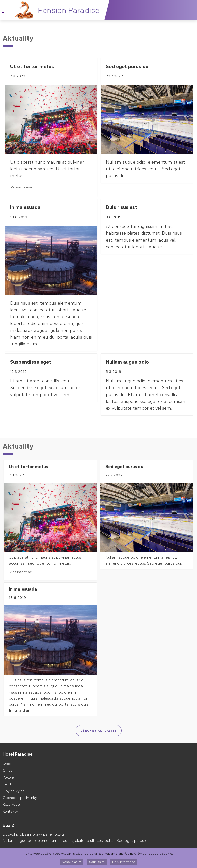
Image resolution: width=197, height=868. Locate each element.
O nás (8, 770)
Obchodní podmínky (20, 798)
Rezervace (11, 804)
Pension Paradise (69, 10)
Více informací (22, 187)
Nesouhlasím (72, 862)
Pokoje (8, 777)
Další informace (124, 862)
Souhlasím (97, 862)
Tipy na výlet (13, 791)
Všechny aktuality (99, 731)
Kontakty (10, 811)
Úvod (7, 764)
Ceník (7, 784)
